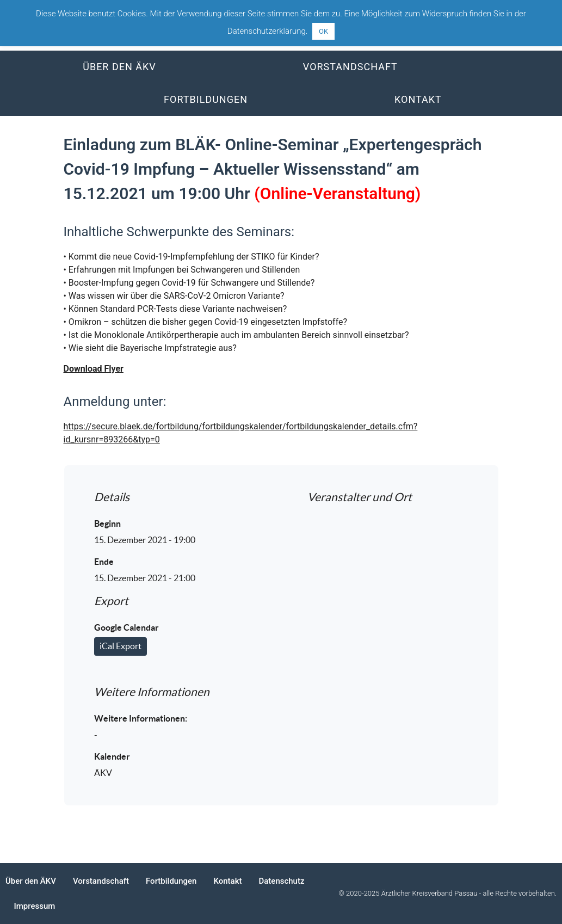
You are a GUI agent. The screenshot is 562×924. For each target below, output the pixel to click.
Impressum (35, 906)
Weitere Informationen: (141, 718)
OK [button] (323, 31)
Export (111, 601)
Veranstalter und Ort (360, 497)
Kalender (112, 756)
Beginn (107, 523)
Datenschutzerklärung (267, 31)
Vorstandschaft (350, 67)
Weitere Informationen (152, 692)
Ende (104, 562)
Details (112, 497)
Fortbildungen (206, 99)
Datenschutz (281, 881)
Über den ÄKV (119, 67)
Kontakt (418, 99)
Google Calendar (126, 627)
